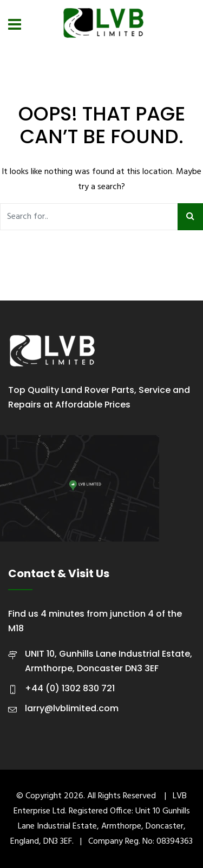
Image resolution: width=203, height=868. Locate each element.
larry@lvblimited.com (72, 708)
